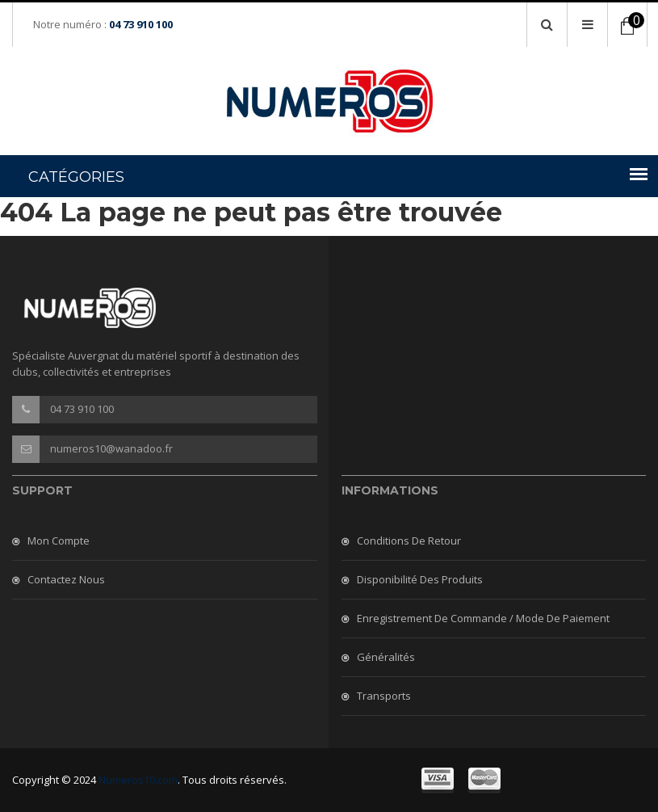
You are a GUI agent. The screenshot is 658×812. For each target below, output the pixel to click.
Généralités (386, 657)
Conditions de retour (409, 541)
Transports (384, 696)
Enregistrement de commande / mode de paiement (483, 618)
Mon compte (59, 541)
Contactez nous (66, 579)
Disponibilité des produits (420, 579)
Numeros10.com (138, 780)
